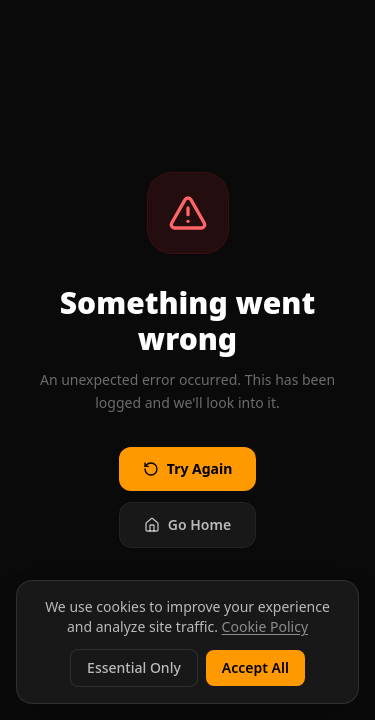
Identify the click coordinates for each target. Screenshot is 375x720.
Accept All (255, 667)
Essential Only (134, 667)
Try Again (187, 468)
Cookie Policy (265, 626)
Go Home (187, 524)
